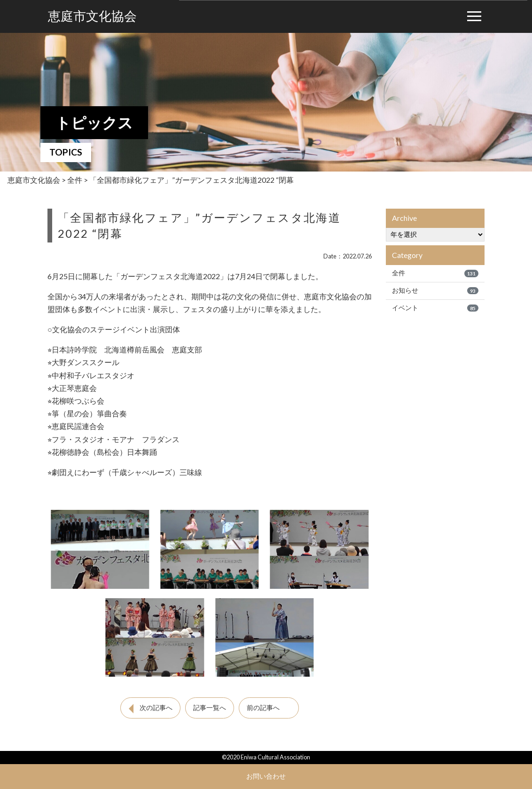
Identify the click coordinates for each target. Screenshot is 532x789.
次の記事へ (156, 708)
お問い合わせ (266, 776)
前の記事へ (263, 708)
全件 (435, 273)
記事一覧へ (210, 708)
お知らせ (435, 290)
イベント (435, 308)
